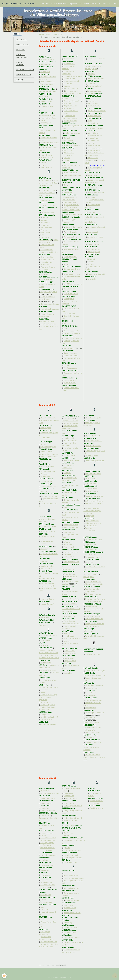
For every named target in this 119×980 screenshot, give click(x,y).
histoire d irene (92, 133)
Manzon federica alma (71, 460)
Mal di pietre (43, 79)
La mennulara (45, 72)
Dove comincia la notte (72, 937)
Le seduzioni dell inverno (94, 685)
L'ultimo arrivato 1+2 (48, 190)
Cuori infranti (45, 690)
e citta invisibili (70, 79)
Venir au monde (69, 547)
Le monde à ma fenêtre (72, 928)
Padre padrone (46, 663)
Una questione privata (48, 447)
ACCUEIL (46, 4)
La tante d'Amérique (48, 840)
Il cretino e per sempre (49, 496)
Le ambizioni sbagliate (72, 638)
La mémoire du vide (48, 471)
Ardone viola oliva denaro (50, 143)
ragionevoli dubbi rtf (71, 205)
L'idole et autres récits (93, 523)
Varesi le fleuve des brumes (74, 878)
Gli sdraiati (44, 860)
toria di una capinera (72, 900)
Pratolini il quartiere (92, 626)
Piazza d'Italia (69, 796)
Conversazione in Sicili (72, 942)
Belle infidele (45, 640)
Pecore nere (43, 625)
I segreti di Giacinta (47, 599)
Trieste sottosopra (70, 368)
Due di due (91, 84)
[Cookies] (4, 976)
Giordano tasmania (47, 579)
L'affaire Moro (46, 845)
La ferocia (44, 645)
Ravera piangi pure (92, 688)
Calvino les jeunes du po (72, 94)
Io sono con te (69, 532)
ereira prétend (70, 793)
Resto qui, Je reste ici (47, 193)
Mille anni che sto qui (71, 888)
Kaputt (64, 433)
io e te (43, 120)
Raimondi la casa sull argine (95, 671)
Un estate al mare (70, 383)
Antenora (67, 542)
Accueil (41, 35)
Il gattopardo (68, 833)
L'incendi (46, 887)
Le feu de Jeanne (70, 653)
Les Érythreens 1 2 (71, 933)
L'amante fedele (46, 279)
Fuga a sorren (91, 175)
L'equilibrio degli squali (49, 292)
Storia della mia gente (93, 418)
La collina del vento (47, 59)
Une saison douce (47, 84)
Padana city (68, 192)
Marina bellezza (46, 167)
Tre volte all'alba (46, 227)
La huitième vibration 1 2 (49, 717)
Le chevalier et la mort (48, 838)
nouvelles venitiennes (93, 474)
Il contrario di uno (93, 140)
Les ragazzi (89, 516)
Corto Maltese (90, 631)
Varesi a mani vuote (71, 876)
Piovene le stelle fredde (94, 584)
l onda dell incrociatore (92, 654)
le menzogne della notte (50, 304)
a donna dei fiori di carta (73, 215)
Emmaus (44, 220)
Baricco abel (45, 237)
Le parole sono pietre (48, 670)
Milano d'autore (46, 618)
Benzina (43, 900)
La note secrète (70, 651)
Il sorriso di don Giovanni (93, 693)
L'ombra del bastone (71, 356)
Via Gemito (44, 910)
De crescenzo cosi (94, 116)
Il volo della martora (71, 353)
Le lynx (43, 165)
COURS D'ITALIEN (22, 40)
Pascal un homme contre (94, 496)
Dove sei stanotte (92, 718)
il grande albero (69, 803)
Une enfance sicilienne (72, 269)
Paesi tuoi (89, 528)
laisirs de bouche (71, 232)
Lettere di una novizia (93, 582)
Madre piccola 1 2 (47, 101)
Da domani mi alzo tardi (94, 540)
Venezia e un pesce (48, 811)
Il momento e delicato (48, 118)
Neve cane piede (70, 616)
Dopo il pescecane (70, 441)
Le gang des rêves (94, 232)
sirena (66, 264)
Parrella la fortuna (91, 491)
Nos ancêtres (69, 86)
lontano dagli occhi (94, 252)
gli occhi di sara (93, 123)
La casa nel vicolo (70, 577)
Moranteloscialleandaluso (71, 624)
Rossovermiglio (69, 289)
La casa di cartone (70, 604)
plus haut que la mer (71, 552)
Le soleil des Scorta (48, 532)
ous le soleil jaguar (71, 89)
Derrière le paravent (71, 423)
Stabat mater (45, 808)
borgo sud (91, 259)
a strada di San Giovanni (73, 76)
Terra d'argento (46, 428)
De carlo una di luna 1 (95, 86)
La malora (44, 444)
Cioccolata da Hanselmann (48, 687)
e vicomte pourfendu (72, 81)
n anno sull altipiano (49, 725)
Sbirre (66, 185)
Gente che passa (70, 574)
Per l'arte (67, 158)
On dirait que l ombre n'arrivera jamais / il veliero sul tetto (94, 757)
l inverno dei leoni (47, 157)
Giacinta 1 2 (68, 150)
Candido (43, 835)
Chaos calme (68, 905)
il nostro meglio (46, 481)
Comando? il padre (92, 574)
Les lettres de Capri (48, 885)
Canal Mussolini (91, 550)
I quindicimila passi (71, 855)
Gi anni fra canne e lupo (49, 695)
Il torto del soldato (94, 145)
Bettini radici (45, 274)
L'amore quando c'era (48, 527)
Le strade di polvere (48, 705)
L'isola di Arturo (69, 621)
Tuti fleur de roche (70, 863)
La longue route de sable (94, 501)
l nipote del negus (71, 106)
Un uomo (46, 438)
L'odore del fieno (47, 250)
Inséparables (90, 592)
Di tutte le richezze (47, 260)
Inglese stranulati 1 (47, 604)
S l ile (42, 919)
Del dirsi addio (46, 476)
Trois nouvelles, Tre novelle (95, 599)
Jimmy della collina (71, 173)
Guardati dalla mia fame (47, 92)
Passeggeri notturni (71, 202)
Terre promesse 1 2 (48, 82)
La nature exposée (94, 150)
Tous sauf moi (69, 557)
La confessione (46, 882)
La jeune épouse (46, 225)
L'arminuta (91, 264)
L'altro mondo (45, 474)
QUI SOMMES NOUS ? (59, 4)
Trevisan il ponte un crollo (73, 858)
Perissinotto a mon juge (94, 557)
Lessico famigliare (47, 566)
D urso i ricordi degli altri (96, 274)
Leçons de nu (45, 875)
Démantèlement (91, 695)
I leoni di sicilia (46, 155)
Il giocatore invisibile (93, 616)
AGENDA (87, 4)
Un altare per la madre (72, 133)
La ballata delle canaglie (94, 700)
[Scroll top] (115, 976)
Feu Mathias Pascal (95, 601)
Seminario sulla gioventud (50, 309)
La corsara (89, 562)
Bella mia (91, 262)
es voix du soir (47, 569)
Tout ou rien (45, 870)
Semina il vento (91, 555)
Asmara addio (92, 212)
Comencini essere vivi (72, 333)
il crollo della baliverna (48, 324)
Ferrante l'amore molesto (49, 457)
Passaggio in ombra (94, 244)
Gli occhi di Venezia (48, 205)
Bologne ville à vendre (70, 421)
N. (41, 462)
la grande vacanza (92, 484)
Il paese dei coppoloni (72, 145)
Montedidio (91, 160)
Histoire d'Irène (93, 138)
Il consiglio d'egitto (47, 843)
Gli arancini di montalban (72, 101)
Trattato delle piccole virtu (95, 461)
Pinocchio (67, 323)
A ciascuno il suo (47, 833)
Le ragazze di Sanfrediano (95, 624)
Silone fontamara (47, 865)
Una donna (44, 96)
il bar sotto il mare (47, 262)
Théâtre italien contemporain (95, 676)
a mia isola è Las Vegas (73, 338)
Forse (43, 692)
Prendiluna (44, 269)
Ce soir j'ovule (69, 299)
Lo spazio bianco (91, 489)
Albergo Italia (45, 715)
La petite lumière (70, 661)
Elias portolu (91, 197)
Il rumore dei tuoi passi (95, 79)
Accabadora (68, 673)
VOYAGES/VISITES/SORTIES (26, 70)
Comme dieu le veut (48, 115)
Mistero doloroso (92, 456)
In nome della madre (94, 148)
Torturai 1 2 (68, 160)
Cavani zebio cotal (70, 257)
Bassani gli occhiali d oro (49, 252)
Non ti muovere (69, 545)
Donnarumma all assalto (94, 441)
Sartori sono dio (46, 803)
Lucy (65, 328)
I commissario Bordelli (72, 913)
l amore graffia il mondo (94, 732)
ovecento (45, 218)
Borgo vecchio (69, 59)
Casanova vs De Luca (71, 237)
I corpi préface (46, 223)
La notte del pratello (71, 294)
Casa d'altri (91, 74)
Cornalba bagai (69, 348)
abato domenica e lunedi (97, 111)
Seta (42, 235)
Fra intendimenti (46, 64)
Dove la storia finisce (93, 589)
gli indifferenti (69, 636)
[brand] (18, 4)
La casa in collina (91, 526)
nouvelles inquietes (48, 321)
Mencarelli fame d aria (71, 562)
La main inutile (46, 702)
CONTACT (106, 4)
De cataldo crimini (93, 106)
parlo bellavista (91, 222)
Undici (66, 507)
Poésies (88, 513)
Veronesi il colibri (70, 908)
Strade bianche (90, 708)
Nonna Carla (91, 279)
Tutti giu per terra (70, 380)
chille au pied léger (47, 257)
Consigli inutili (69, 438)
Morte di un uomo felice (49, 486)
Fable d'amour (69, 658)
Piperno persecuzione (93, 594)
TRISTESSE (20, 82)
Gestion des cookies (65, 977)
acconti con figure (71, 798)
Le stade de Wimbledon (96, 192)
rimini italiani (92, 101)
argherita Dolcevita (49, 267)
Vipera (89, 121)
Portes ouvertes (46, 850)
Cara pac (43, 561)
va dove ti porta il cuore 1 (73, 806)
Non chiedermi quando (95, 128)
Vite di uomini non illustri (94, 619)
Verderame (67, 473)
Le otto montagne (70, 314)
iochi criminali (93, 103)
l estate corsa (45, 491)
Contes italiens (69, 64)
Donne (66, 98)
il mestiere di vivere (92, 521)
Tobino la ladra (69, 825)
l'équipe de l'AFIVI (76, 4)
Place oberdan (90, 479)
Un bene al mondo (45, 185)
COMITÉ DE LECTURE (54, 35)
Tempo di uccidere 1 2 (48, 467)
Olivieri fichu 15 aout (92, 436)
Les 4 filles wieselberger (73, 284)
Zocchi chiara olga (96, 808)
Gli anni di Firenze (47, 213)
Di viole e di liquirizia (93, 446)
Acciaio (43, 162)
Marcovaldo (68, 84)
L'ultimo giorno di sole (48, 418)
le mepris (67, 641)
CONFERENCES (21, 50)
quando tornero (44, 195)
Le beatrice (45, 265)
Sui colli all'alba (69, 418)
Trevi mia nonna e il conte (73, 850)
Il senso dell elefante (71, 599)
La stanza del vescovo (72, 274)
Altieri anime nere (47, 106)
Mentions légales (53, 977)
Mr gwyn (44, 230)
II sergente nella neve (93, 742)
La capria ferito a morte (49, 635)
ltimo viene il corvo (72, 91)
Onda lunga (44, 549)
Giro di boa (68, 103)
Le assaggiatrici (91, 606)
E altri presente (46, 180)
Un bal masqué (46, 895)
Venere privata (46, 816)
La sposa (67, 366)
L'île (42, 927)
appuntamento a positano (50, 793)
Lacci (42, 907)
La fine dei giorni (93, 187)
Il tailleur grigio (69, 108)
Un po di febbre (91, 545)
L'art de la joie (45, 791)
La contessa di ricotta (48, 77)
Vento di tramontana (48, 798)
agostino (67, 634)
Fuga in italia (45, 880)
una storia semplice (48, 848)
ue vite (67, 848)
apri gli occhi (90, 737)
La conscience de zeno (49, 942)
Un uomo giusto (46, 902)
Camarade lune (46, 200)
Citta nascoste (69, 569)
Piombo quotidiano (92, 723)
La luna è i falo (91, 531)
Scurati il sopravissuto (48, 855)
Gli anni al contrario (70, 821)
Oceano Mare (45, 232)
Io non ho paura (46, 123)
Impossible (91, 143)
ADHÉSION (96, 4)
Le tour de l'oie (92, 158)
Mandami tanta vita (94, 249)
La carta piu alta (69, 455)
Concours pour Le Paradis (94, 713)
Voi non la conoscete (71, 331)
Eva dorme (67, 554)
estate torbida (47, 720)
